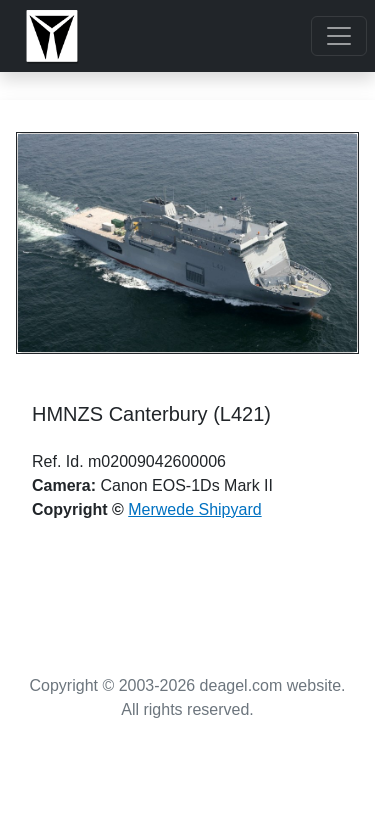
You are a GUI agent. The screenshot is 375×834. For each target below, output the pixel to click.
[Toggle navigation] (339, 36)
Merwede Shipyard (194, 509)
